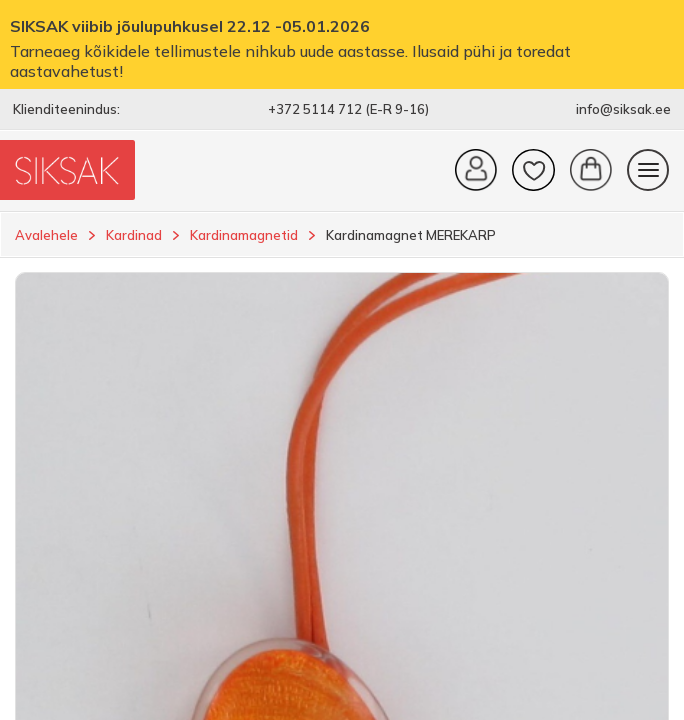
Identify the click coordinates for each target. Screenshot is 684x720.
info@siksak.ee (623, 109)
